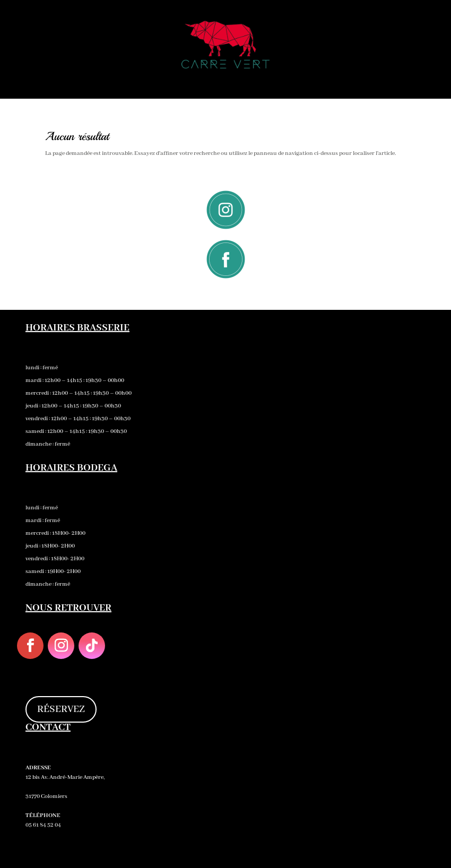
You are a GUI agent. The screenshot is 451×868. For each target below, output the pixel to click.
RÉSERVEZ (61, 709)
